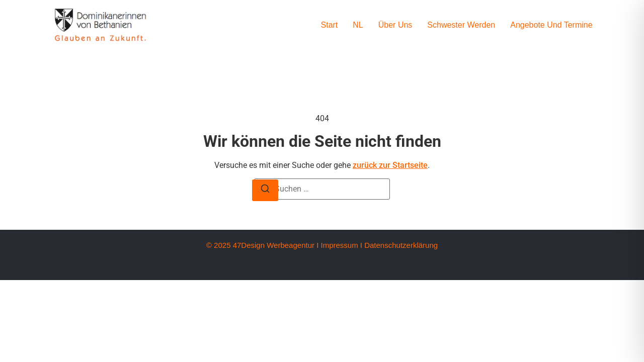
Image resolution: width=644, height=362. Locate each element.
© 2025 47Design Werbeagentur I (262, 245)
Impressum (339, 245)
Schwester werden (461, 25)
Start (330, 25)
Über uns (395, 25)
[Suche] (265, 190)
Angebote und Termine (551, 25)
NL (358, 25)
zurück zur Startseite (390, 165)
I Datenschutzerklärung (399, 245)
